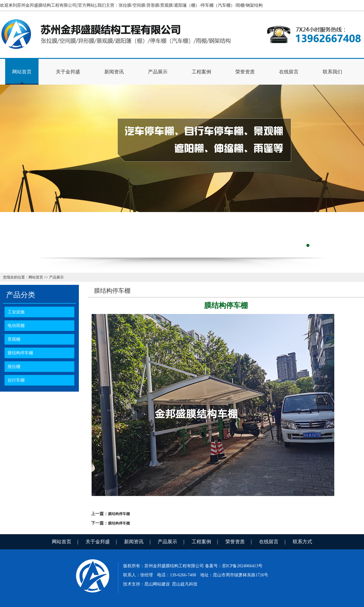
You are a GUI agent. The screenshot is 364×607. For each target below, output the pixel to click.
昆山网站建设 (157, 584)
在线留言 (289, 72)
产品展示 (158, 72)
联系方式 (302, 542)
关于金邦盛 (68, 72)
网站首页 (22, 72)
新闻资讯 (114, 72)
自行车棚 (16, 380)
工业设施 (16, 312)
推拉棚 (14, 367)
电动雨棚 (16, 326)
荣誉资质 (245, 72)
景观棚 (14, 339)
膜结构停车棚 (20, 353)
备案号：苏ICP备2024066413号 (234, 566)
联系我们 (332, 72)
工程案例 (201, 72)
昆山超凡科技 (185, 584)
